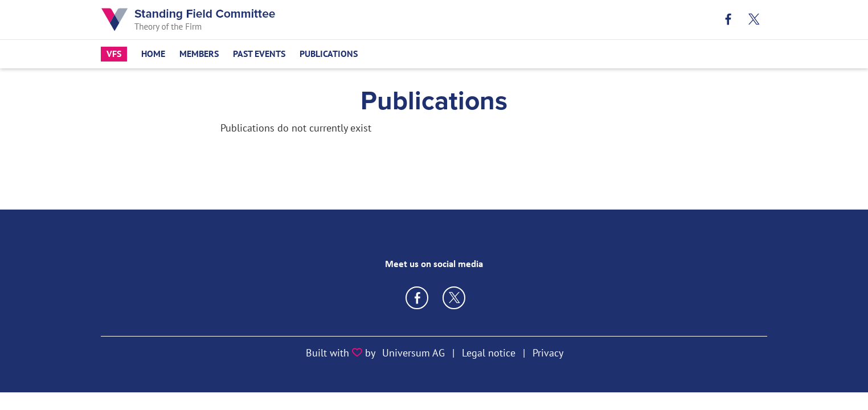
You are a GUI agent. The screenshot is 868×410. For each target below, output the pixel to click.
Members (199, 54)
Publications (329, 54)
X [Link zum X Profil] (754, 20)
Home (153, 54)
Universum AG (413, 353)
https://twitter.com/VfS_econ (454, 298)
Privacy (548, 353)
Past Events (259, 54)
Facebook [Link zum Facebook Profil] (729, 20)
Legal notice (489, 353)
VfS (114, 54)
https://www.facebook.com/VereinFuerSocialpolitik (417, 298)
